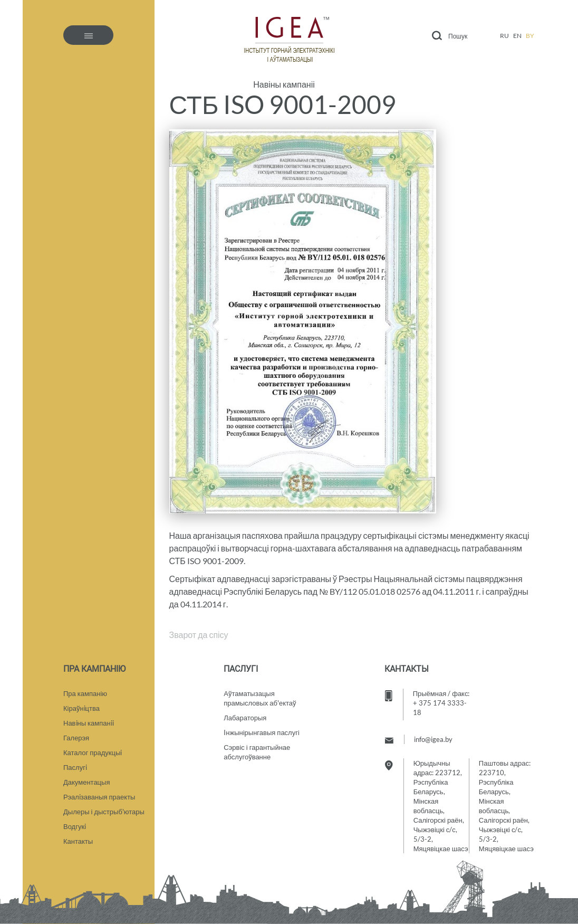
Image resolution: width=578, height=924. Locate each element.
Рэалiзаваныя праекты (99, 797)
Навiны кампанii (89, 723)
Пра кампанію (85, 693)
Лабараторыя (245, 718)
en (517, 36)
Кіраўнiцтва (81, 708)
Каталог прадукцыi (93, 752)
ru (504, 36)
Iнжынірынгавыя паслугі (262, 732)
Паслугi (75, 767)
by (530, 36)
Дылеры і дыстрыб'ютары (104, 812)
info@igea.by (433, 739)
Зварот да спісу (199, 635)
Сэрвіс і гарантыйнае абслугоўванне (257, 752)
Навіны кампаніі (284, 84)
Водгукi (75, 826)
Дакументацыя (86, 782)
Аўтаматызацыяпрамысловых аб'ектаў (260, 698)
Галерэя (76, 738)
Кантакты (78, 841)
